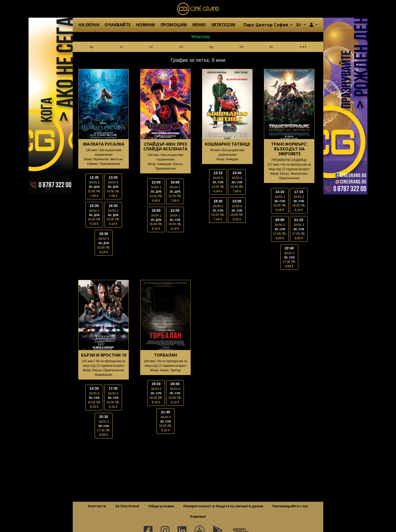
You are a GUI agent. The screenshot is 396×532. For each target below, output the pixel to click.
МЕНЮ (199, 25)
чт (121, 47)
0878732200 (223, 25)
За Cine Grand (127, 506)
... (303, 46)
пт (151, 47)
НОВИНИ (146, 25)
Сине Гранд (198, 9)
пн (241, 47)
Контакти (97, 506)
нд (211, 47)
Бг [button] (300, 25)
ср (92, 47)
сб (181, 47)
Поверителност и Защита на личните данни (223, 506)
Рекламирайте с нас (290, 506)
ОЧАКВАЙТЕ (118, 25)
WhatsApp (198, 37)
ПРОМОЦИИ (174, 25)
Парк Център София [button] (266, 25)
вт (271, 47)
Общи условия (161, 506)
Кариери (198, 516)
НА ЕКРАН (89, 25)
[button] (314, 25)
